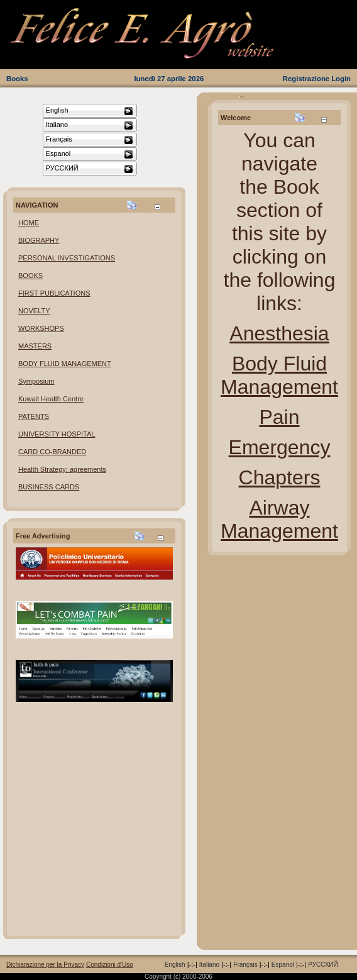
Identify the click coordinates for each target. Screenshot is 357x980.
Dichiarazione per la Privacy (45, 965)
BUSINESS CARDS (49, 487)
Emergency (280, 447)
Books (17, 79)
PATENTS (34, 416)
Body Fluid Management (279, 375)
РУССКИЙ (323, 965)
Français (245, 965)
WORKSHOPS (41, 328)
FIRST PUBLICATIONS (54, 293)
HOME (29, 223)
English (175, 965)
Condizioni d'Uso (110, 965)
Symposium (36, 381)
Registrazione (306, 79)
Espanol (283, 965)
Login (341, 79)
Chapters (280, 477)
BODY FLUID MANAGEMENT (65, 364)
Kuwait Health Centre (51, 399)
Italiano (209, 965)
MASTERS (35, 346)
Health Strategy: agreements (62, 469)
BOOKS (30, 276)
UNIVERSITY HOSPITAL (57, 434)
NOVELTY (34, 311)
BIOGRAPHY (39, 240)
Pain (279, 417)
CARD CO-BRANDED (52, 452)
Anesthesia (279, 333)
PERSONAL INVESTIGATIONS (67, 258)
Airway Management (279, 519)
